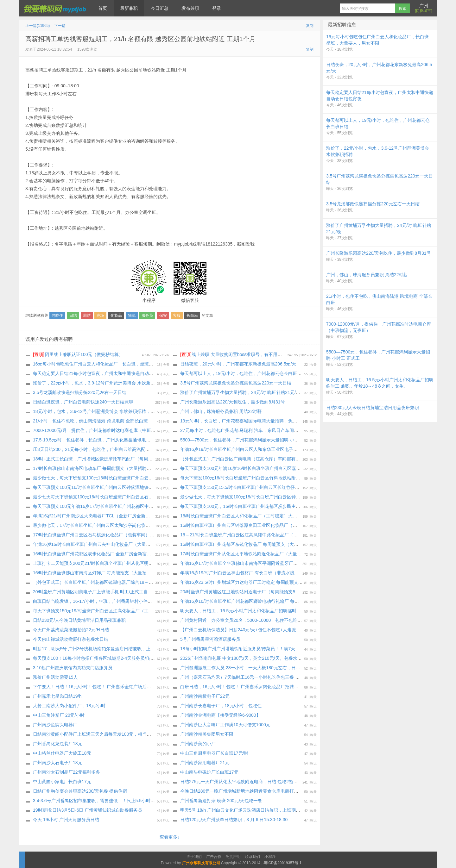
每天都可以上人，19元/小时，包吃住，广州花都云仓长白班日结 (243, 373)
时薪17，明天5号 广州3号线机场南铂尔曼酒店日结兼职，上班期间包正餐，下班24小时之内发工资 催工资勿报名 (144, 649)
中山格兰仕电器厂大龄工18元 (62, 753)
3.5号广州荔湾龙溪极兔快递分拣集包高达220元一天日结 (236, 383)
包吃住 (57, 315)
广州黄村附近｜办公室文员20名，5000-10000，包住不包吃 (239, 620)
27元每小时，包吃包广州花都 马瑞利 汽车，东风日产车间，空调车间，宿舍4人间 (260, 430)
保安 (163, 315)
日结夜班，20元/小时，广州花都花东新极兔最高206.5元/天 (238, 364)
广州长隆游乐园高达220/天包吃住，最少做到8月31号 (233, 402)
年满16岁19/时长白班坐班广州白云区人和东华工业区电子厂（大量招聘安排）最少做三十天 (270, 449)
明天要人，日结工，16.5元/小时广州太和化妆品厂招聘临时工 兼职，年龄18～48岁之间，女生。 (275, 611)
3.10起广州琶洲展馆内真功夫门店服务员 (73, 668)
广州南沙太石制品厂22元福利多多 (66, 772)
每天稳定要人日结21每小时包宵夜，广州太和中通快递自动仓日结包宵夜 (104, 373)
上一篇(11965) (38, 26)
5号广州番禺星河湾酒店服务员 (210, 639)
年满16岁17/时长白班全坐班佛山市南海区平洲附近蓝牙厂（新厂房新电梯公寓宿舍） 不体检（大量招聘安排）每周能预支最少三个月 (310, 563)
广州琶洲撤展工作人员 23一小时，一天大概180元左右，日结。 (242, 668)
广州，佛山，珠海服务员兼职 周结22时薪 (221, 411)
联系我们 (252, 857)
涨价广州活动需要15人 (55, 677)
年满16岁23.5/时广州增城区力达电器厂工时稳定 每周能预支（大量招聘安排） (257, 582)
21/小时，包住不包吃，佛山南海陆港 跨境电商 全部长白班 (90, 421)
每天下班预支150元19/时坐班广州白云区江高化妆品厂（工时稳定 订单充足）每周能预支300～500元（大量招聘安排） (150, 611)
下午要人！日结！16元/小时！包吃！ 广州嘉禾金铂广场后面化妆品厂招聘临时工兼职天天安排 (125, 687)
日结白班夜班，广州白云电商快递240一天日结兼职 (83, 402)
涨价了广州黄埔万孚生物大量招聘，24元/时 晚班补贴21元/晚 (240, 392)
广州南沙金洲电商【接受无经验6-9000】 (220, 715)
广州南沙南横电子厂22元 (205, 696)
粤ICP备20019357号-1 (282, 863)
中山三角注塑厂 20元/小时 (59, 715)
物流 (132, 315)
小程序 (270, 857)
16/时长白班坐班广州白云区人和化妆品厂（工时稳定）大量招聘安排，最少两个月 (261, 516)
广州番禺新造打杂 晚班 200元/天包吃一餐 (221, 801)
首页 (103, 8)
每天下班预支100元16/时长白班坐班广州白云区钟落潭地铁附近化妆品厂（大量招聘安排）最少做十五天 (135, 487)
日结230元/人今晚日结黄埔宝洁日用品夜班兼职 (79, 620)
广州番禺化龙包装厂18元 (58, 744)
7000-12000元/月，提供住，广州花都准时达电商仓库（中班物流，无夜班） (108, 430)
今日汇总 (160, 8)
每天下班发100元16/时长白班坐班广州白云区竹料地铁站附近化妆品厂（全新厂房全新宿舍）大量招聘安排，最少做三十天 (300, 478)
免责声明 (233, 857)
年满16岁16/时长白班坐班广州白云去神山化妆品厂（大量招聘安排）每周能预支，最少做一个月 (127, 544)
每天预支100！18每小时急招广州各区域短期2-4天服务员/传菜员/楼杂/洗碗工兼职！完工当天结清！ (131, 658)
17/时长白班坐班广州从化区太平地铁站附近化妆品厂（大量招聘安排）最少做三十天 (263, 554)
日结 (73, 315)
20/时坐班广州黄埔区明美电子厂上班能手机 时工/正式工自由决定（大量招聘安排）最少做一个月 (128, 592)
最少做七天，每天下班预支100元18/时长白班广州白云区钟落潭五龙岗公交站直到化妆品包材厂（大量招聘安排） (291, 497)
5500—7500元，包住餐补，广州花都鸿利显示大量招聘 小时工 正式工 (249, 440)
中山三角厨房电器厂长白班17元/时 (214, 753)
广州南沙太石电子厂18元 (58, 763)
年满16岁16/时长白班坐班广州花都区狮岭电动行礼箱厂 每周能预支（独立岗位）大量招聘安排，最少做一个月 (288, 601)
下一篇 (60, 26)
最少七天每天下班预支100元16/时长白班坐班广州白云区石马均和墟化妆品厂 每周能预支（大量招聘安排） (138, 497)
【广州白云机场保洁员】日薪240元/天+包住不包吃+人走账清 (240, 630)
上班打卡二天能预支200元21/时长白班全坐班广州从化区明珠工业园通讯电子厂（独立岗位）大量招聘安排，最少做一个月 (153, 563)
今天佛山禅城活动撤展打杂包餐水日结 (71, 639)
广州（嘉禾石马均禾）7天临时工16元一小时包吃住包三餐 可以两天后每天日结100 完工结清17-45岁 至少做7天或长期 (296, 677)
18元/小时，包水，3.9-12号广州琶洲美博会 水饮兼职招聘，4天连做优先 (104, 411)
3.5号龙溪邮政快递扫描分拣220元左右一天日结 (80, 392)
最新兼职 (129, 8)
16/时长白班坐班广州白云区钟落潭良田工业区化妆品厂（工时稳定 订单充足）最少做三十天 (270, 525)
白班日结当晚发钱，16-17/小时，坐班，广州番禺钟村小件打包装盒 (99, 601)
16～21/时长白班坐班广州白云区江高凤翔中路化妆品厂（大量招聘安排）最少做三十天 (266, 535)
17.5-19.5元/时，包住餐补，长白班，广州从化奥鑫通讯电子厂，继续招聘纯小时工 (114, 440)
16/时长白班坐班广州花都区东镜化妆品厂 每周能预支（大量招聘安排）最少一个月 (261, 544)
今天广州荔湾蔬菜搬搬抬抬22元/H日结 (71, 630)
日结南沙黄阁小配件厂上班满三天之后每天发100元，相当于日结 (96, 734)
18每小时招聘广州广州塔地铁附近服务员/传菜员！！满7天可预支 (244, 649)
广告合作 (214, 857)
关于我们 (194, 857)
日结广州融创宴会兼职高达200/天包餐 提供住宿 (80, 791)
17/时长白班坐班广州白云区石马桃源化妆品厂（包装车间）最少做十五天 (105, 535)
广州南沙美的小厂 (198, 744)
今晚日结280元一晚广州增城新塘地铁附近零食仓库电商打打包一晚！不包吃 (255, 791)
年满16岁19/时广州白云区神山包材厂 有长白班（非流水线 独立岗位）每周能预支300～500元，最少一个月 (285, 573)
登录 (217, 8)
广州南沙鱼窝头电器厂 (55, 725)
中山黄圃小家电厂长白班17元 (62, 782)
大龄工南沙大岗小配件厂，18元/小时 (69, 706)
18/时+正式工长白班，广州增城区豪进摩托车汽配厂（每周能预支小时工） (106, 459)
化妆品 (116, 315)
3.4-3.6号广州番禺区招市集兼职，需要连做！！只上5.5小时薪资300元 (102, 801)
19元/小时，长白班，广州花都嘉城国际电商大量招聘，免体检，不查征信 (252, 421)
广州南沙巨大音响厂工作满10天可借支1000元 (225, 725)
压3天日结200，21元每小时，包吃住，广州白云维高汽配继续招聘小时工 (105, 449)
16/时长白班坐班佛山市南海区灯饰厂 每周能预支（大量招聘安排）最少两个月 (110, 573)
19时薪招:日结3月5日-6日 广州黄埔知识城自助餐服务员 (88, 810)
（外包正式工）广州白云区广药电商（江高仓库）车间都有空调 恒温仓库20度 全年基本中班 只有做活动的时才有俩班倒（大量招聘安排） (315, 459)
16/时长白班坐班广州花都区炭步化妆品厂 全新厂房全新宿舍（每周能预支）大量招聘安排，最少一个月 (134, 554)
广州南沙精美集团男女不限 (207, 734)
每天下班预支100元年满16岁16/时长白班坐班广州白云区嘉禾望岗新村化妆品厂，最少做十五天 (274, 468)
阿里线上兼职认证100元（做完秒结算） (78, 354)
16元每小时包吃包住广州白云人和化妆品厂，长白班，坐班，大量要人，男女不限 (113, 364)
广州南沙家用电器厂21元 (205, 763)
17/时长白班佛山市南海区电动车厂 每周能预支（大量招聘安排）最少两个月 (108, 468)
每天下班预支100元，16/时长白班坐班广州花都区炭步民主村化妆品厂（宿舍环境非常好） (269, 506)
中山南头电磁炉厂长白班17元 (209, 772)
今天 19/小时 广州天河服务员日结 (66, 820)
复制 (310, 26)
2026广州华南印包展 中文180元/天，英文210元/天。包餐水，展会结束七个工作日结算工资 (270, 658)
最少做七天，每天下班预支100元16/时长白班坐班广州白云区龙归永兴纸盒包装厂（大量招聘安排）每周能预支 (142, 478)
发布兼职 (190, 8)
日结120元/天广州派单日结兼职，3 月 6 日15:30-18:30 (234, 820)
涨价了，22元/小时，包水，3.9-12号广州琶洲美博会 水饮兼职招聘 (98, 383)
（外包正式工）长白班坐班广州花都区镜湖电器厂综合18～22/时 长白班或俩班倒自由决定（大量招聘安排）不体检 (146, 582)
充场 (100, 315)
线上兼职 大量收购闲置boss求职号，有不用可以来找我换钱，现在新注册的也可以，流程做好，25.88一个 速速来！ (299, 354)
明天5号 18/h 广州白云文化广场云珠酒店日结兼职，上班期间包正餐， (249, 810)
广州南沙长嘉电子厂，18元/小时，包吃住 (221, 706)
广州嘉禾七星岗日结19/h (57, 696)
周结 (87, 315)
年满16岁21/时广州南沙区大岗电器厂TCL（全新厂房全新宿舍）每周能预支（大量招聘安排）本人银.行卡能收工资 (145, 516)
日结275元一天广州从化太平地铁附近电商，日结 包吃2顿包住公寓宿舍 (250, 782)
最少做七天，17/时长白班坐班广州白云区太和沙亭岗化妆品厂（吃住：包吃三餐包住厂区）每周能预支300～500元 (145, 525)
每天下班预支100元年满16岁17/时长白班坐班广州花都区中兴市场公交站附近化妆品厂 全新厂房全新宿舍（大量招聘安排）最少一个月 (165, 506)
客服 (177, 315)
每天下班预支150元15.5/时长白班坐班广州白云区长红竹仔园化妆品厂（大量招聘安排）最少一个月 (278, 487)
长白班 (192, 315)
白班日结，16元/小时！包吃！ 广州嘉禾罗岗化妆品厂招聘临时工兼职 (248, 687)
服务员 (147, 315)
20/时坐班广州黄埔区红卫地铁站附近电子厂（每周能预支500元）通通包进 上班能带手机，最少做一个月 (283, 592)
